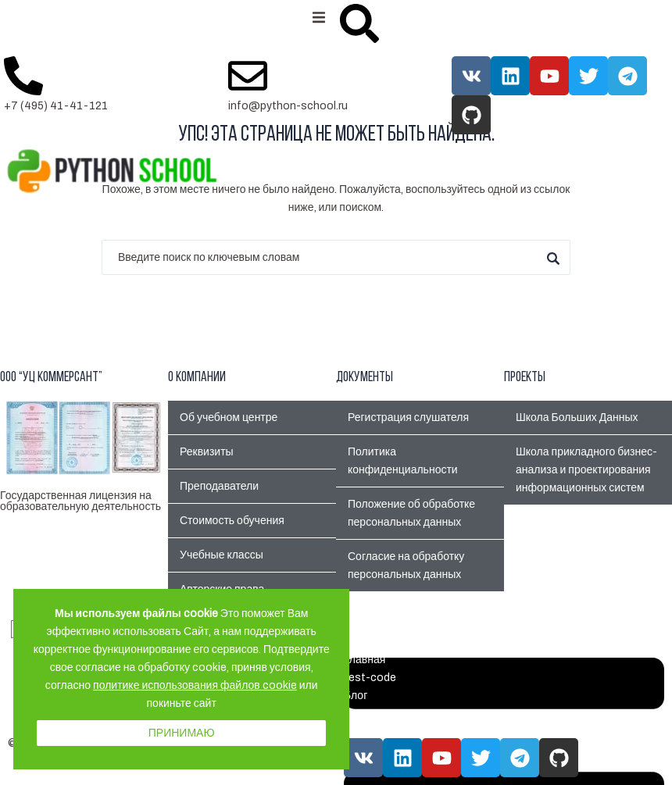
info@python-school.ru (288, 106)
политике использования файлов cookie (195, 685)
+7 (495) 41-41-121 (56, 106)
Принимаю (182, 733)
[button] (318, 18)
